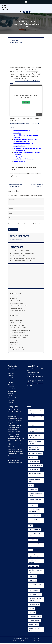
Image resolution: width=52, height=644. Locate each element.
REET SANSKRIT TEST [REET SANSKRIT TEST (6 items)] (34, 531)
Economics (14, 299)
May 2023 (10, 381)
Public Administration (17, 324)
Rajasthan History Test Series (18, 339)
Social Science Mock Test (17, 348)
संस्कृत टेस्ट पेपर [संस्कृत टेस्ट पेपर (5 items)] (32, 613)
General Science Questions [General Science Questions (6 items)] (35, 454)
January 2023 (11, 390)
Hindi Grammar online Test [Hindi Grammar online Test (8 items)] (35, 466)
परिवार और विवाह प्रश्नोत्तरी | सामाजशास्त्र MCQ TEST (22, 262)
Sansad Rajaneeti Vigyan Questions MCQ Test (23, 254)
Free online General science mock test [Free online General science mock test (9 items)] (36, 425)
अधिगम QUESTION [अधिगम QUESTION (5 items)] (33, 567)
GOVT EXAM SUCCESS (5, 7)
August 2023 (11, 374)
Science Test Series (19, 162)
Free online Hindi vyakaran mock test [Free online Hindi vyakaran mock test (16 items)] (35, 431)
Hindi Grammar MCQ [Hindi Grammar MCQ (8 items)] (34, 462)
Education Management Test (18, 304)
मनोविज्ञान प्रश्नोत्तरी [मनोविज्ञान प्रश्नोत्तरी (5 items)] (33, 581)
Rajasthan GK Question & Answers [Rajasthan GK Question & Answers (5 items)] (35, 522)
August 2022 (11, 401)
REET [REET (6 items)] (30, 527)
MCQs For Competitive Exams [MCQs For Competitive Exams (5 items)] (35, 482)
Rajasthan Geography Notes (18, 334)
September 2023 (12, 372)
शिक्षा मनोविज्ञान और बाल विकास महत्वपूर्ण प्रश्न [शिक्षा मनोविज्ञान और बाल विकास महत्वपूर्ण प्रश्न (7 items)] (35, 600)
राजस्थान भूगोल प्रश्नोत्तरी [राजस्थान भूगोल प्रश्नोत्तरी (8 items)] (34, 591)
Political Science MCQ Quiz (18, 319)
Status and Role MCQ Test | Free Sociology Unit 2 (23, 259)
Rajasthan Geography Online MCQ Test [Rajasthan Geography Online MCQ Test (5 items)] (34, 512)
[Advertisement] (26, 56)
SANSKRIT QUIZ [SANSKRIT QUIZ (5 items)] (33, 541)
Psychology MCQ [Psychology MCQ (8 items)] (33, 491)
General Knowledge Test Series (19, 307)
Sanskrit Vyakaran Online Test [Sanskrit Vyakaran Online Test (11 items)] (35, 546)
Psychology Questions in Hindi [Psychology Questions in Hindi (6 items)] (35, 502)
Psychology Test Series (20, 158)
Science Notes (15, 343)
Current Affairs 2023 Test (18, 297)
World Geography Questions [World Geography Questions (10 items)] (33, 562)
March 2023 (11, 385)
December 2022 (12, 392)
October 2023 (12, 370)
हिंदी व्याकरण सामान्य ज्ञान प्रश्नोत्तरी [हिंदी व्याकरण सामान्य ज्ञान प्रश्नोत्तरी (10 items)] (34, 630)
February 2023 (12, 388)
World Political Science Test (18, 351)
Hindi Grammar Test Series (18, 312)
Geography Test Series (17, 309)
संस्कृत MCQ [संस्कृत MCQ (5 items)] (31, 609)
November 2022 (12, 394)
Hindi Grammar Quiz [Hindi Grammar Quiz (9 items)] (34, 470)
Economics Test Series (17, 302)
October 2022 (12, 397)
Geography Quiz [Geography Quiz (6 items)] (33, 458)
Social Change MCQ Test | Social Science (22, 257)
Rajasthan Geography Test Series (24, 160)
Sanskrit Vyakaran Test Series (19, 341)
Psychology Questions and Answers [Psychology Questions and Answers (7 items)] (35, 496)
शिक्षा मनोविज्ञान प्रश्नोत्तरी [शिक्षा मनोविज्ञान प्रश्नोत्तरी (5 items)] (34, 605)
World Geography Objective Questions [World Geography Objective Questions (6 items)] (34, 556)
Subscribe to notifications (16, 241)
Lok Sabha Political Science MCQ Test (21, 252)
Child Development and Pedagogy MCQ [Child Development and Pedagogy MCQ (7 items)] (35, 413)
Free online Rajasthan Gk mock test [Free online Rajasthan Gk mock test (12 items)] (35, 443)
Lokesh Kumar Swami (17, 42)
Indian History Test (16, 317)
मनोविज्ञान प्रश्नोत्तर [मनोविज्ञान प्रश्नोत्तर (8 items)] (32, 577)
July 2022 (10, 403)
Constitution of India (16, 295)
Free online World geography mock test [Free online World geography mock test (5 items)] (34, 449)
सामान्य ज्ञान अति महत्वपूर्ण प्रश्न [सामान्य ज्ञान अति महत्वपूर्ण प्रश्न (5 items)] (35, 617)
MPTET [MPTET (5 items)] (31, 487)
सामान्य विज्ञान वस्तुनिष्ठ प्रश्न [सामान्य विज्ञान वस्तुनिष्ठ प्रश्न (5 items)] (34, 621)
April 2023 (11, 383)
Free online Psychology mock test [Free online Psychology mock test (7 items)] (35, 437)
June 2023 (11, 379)
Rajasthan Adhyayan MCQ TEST (19, 326)
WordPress (39, 642)
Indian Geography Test (17, 314)
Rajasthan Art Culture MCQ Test (19, 329)
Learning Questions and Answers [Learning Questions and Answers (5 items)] (35, 475)
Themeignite (26, 642)
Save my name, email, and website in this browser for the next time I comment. (25, 226)
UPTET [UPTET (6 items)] (31, 551)
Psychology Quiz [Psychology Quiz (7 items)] (33, 507)
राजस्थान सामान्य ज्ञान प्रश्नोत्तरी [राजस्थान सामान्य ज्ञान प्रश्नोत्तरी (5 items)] (35, 595)
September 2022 (12, 399)
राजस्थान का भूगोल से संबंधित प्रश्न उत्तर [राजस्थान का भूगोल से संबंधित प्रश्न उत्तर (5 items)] (35, 586)
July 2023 (10, 376)
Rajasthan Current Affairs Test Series (20, 331)
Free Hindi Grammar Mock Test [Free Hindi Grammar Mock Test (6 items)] (35, 419)
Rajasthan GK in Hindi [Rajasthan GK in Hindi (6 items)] (34, 517)
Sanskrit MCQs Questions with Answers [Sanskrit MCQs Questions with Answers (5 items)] (35, 536)
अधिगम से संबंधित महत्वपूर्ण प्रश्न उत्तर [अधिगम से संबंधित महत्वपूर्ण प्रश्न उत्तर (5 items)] (35, 572)
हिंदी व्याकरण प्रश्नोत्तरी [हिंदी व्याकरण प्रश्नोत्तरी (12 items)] (33, 625)
